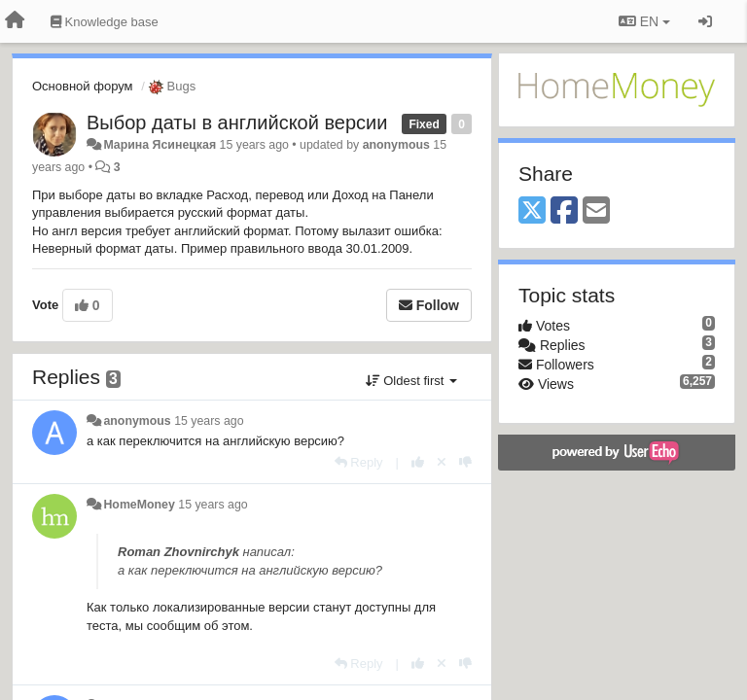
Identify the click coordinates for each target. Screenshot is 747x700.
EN (644, 21)
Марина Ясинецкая (160, 145)
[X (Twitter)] (532, 211)
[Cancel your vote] (442, 462)
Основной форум (83, 86)
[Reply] (359, 462)
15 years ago (209, 421)
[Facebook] (564, 211)
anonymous (396, 145)
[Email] (596, 211)
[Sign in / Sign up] (705, 21)
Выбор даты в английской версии (237, 122)
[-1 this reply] (465, 462)
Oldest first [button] (411, 381)
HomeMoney (139, 505)
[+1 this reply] (418, 462)
